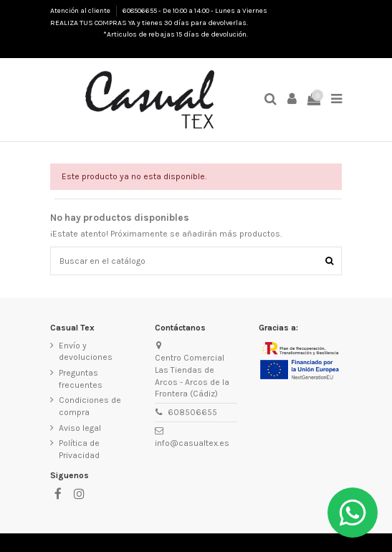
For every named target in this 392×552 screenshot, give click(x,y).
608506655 (192, 412)
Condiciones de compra (90, 406)
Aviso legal (80, 428)
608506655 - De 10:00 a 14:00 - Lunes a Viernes (195, 11)
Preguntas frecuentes (81, 379)
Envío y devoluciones (86, 352)
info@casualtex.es (192, 443)
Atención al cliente (81, 11)
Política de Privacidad (79, 449)
